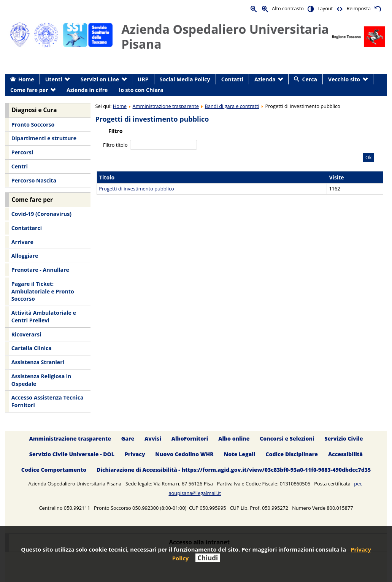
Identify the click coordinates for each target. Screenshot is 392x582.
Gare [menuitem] (128, 438)
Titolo (107, 177)
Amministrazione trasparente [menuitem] (70, 438)
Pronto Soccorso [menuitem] (33, 124)
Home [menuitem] (26, 79)
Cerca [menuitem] (310, 79)
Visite (336, 177)
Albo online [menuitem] (234, 438)
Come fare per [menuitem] (29, 90)
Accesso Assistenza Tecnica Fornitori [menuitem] (48, 401)
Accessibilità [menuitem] (345, 454)
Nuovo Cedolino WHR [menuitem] (184, 454)
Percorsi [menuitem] (22, 152)
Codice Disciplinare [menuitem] (292, 454)
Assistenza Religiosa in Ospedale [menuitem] (41, 380)
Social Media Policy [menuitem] (185, 79)
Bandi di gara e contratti (232, 106)
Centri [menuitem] (20, 166)
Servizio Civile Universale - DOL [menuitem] (72, 454)
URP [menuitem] (143, 79)
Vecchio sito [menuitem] (344, 79)
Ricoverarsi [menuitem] (26, 334)
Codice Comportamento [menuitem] (54, 470)
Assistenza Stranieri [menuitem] (38, 362)
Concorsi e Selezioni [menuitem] (287, 438)
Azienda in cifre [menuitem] (87, 90)
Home (120, 106)
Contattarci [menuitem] (27, 228)
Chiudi (208, 558)
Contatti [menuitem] (232, 79)
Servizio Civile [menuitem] (344, 438)
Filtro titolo (116, 145)
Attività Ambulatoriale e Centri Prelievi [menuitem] (44, 316)
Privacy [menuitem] (135, 454)
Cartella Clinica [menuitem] (32, 348)
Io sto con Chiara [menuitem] (141, 90)
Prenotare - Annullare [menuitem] (40, 270)
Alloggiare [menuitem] (25, 256)
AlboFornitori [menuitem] (190, 438)
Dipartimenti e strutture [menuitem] (44, 138)
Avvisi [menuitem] (153, 438)
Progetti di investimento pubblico (136, 189)
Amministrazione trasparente (166, 106)
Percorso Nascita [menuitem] (34, 180)
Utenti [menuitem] (54, 79)
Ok (369, 157)
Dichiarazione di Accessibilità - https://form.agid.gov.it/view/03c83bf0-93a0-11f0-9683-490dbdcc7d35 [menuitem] (234, 470)
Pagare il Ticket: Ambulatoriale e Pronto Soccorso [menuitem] (43, 291)
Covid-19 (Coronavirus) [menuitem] (41, 214)
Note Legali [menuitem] (240, 454)
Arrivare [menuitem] (22, 242)
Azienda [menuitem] (265, 79)
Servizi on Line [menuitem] (100, 79)
